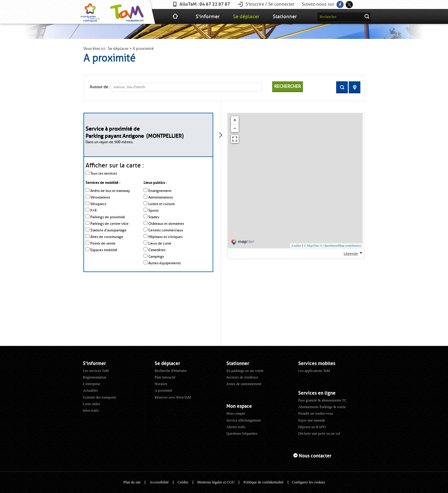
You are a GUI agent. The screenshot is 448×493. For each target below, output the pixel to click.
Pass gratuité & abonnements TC (322, 400)
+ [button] (235, 120)
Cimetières (157, 250)
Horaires (161, 384)
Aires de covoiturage (107, 237)
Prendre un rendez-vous (316, 413)
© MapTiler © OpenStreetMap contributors (332, 245)
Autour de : (100, 87)
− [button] (235, 128)
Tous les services (104, 173)
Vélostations (100, 197)
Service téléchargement (244, 420)
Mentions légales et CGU (216, 482)
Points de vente (103, 243)
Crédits (183, 482)
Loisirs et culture (162, 204)
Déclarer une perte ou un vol (319, 434)
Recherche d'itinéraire (171, 371)
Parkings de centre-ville (109, 224)
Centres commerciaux (166, 230)
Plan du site (132, 482)
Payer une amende (312, 420)
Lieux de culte (160, 243)
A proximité (163, 390)
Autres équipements (164, 263)
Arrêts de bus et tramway (110, 191)
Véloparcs (98, 204)
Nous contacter (315, 456)
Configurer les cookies (308, 482)
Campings (156, 257)
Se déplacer (246, 16)
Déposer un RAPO (312, 427)
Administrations (161, 197)
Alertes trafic (236, 427)
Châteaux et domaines (166, 224)
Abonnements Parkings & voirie (322, 407)
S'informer (208, 16)
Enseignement (160, 191)
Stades (154, 217)
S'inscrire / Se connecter (270, 4)
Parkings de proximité (108, 217)
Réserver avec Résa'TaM (173, 397)
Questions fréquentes (242, 434)
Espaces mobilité (104, 250)
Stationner (285, 16)
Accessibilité (159, 482)
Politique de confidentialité (263, 482)
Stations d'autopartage (108, 230)
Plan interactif (165, 377)
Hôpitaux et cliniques (165, 237)
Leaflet (296, 245)
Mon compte (236, 413)
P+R (93, 210)
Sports (153, 210)
